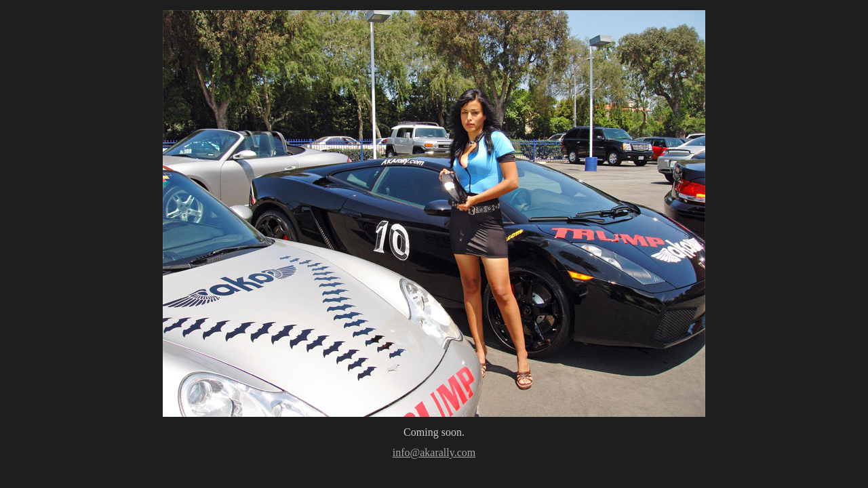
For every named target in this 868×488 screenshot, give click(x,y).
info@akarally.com (434, 452)
